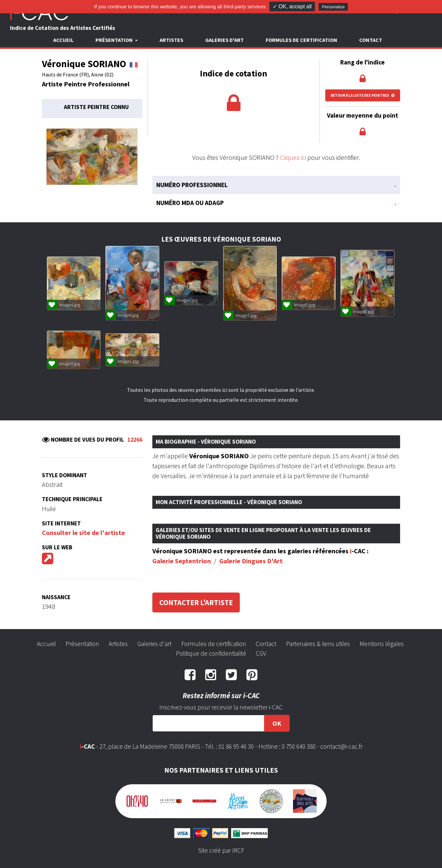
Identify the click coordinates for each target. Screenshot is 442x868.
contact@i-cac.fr (341, 746)
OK (277, 723)
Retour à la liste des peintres (363, 95)
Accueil (63, 40)
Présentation (82, 644)
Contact (371, 40)
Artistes (171, 40)
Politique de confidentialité (211, 653)
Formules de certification (301, 40)
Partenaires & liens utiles (318, 644)
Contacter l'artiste (196, 602)
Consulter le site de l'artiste (83, 533)
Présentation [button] (115, 40)
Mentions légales (382, 644)
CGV (261, 653)
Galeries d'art (224, 40)
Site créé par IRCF (221, 850)
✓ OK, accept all (292, 6)
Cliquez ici (293, 157)
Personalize (333, 7)
